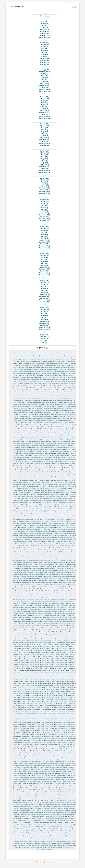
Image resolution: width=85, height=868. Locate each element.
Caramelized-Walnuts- (50, 433)
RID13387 (32, 667)
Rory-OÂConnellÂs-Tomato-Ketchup (40, 755)
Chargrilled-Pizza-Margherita (33, 445)
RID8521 (60, 734)
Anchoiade (65, 371)
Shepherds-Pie (18, 769)
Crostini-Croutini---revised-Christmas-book (36, 480)
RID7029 (51, 730)
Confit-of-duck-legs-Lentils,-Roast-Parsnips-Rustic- (34, 474)
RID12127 (67, 655)
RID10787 (67, 650)
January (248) (44, 281)
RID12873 (17, 663)
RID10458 (22, 648)
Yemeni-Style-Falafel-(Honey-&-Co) (26, 847)
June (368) (44, 134)
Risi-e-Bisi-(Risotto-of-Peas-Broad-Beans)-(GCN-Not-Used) (58, 741)
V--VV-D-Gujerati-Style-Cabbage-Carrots (35, 821)
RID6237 (69, 724)
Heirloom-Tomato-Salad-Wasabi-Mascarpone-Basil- (50, 538)
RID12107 (62, 655)
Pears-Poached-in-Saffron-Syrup (68, 613)
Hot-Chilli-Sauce (42, 542)
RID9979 (38, 741)
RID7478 (37, 732)
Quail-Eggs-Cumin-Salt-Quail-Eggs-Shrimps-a (42, 634)
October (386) (44, 87)
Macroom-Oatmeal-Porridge (20, 570)
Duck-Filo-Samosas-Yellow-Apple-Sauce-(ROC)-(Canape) (60, 497)
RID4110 (38, 716)
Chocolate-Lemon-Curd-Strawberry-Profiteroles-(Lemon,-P (40, 460)
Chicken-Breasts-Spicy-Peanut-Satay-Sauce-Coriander (31, 449)
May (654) (45, 105)
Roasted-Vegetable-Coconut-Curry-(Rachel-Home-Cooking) (62, 751)
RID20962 (26, 698)
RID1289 (22, 663)
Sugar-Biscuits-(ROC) (41, 794)
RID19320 (39, 694)
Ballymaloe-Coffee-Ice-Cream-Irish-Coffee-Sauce (32, 390)
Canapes (16, 429)
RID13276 (37, 665)
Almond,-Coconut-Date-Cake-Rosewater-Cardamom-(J (57, 369)
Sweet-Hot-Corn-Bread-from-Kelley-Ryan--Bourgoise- (49, 798)
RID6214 (60, 724)
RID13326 (17, 667)
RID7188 (56, 730)
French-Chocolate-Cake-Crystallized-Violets (51, 515)
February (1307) (44, 72)
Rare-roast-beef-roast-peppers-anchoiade (66, 638)
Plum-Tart (56, 624)
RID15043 (49, 677)
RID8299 (25, 734)
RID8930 (53, 737)
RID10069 (59, 644)
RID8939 (57, 737)
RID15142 (22, 679)
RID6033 (74, 720)
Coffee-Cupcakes (66, 470)
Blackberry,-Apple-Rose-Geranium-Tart (41, 410)
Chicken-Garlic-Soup (66, 449)
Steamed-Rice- (22, 792)
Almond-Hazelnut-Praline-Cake (34, 367)
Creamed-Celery (38, 478)
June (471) (44, 107)
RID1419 (69, 671)
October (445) (44, 169)
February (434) (44, 99)
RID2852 (21, 710)
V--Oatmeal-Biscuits (49, 819)
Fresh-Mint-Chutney (59, 519)
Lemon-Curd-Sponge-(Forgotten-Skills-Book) (33, 564)
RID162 (49, 683)
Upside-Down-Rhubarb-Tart (38, 819)
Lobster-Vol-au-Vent (29, 568)
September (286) (44, 167)
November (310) (44, 273)
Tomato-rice (16, 810)
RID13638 (40, 669)
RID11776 (22, 655)
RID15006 (35, 677)
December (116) (44, 194)
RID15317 (67, 679)
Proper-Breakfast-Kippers (42, 632)
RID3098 (19, 712)
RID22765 (26, 702)
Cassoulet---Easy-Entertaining (40, 441)
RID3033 (68, 710)
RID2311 (59, 702)
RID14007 (35, 671)
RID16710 (20, 687)
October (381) (44, 190)
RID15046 (54, 677)
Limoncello (42, 566)
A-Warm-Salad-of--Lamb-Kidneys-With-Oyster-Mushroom (62, 363)
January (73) (44, 199)
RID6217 (65, 724)
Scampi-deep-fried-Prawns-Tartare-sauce (30, 765)
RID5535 (63, 716)
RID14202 (74, 671)
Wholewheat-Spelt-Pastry (46, 839)
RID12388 (22, 659)
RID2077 (68, 696)
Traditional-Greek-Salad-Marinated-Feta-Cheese (33, 812)
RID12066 (47, 655)
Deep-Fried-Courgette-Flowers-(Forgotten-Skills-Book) (43, 494)
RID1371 (54, 669)
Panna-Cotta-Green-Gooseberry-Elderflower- (27, 611)
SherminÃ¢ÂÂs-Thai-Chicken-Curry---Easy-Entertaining (36, 769)
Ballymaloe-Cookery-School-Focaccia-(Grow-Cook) (40, 392)
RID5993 (56, 720)
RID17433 (36, 689)
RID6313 (42, 726)
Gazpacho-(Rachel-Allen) (45, 525)
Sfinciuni (58, 767)
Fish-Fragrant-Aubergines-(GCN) (44, 507)
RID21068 (41, 698)
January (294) (44, 335)
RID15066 (69, 677)
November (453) (44, 89)
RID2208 (25, 700)
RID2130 (55, 698)
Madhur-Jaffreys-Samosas (54, 570)
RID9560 (54, 739)
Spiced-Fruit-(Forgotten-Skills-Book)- (63, 784)
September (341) (44, 85)
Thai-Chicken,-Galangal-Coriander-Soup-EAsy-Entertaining (52, 804)
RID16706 (15, 687)
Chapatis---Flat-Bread (46, 443)
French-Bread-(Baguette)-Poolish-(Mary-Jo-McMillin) (28, 515)
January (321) (44, 97)
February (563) (44, 45)
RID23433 (16, 704)
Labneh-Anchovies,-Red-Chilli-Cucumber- (37, 558)
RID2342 (74, 702)
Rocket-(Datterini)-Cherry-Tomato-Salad (47, 753)
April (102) (44, 49)
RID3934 (55, 714)
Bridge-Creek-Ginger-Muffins (45, 419)
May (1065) (45, 78)
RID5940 (47, 720)
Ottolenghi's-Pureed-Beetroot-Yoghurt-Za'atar (61, 601)
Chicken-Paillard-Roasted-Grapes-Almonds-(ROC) (38, 451)
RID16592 (42, 685)
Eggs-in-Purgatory (34, 501)
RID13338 (22, 667)
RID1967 (17, 696)
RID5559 (68, 716)
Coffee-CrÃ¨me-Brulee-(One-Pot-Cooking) (52, 470)
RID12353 (72, 657)
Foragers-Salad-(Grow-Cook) (36, 513)
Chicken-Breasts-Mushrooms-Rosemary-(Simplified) (40, 447)
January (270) (44, 307)
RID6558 (33, 728)
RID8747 (33, 737)
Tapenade (57, 802)
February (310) (44, 201)
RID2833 (69, 708)
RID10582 (42, 650)
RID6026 (69, 720)
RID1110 (35, 652)
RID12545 (22, 661)
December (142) (44, 248)
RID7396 (19, 732)
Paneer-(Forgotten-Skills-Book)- (64, 607)
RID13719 (64, 669)
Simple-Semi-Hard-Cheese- (68, 771)
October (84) (44, 60)
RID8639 (15, 737)
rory (22, 755)
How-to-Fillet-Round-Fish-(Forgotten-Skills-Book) (64, 544)
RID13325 (72, 665)
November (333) (44, 300)
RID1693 (45, 687)
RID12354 (17, 659)
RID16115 (39, 683)
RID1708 (64, 687)
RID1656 (37, 685)
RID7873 (61, 732)
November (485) (44, 116)
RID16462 (74, 683)
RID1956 (73, 694)
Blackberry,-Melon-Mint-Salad (57, 410)
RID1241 (27, 659)
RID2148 (64, 698)
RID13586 (21, 669)
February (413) (44, 153)
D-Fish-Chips (54, 488)
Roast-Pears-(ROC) (26, 749)
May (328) (45, 234)
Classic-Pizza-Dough (22, 468)
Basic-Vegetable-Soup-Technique (37, 400)
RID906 (70, 737)
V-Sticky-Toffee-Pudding (47, 829)
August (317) (44, 165)
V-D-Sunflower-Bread (68, 825)
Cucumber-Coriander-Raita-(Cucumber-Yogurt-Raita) (29, 484)
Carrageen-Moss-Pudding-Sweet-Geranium (59, 437)
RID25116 (51, 706)
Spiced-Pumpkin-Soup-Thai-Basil (30, 788)
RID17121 (17, 689)
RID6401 (68, 726)
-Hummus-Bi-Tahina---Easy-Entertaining (30, 355)
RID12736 (47, 661)
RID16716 (25, 687)
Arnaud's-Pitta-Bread (42, 376)
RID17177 (22, 689)
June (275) (44, 317)
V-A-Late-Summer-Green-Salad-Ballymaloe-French (56, 821)
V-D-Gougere (59, 825)
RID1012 (68, 644)
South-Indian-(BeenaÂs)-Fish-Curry (39, 782)
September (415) (44, 113)
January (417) (44, 43)
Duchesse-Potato (29, 497)
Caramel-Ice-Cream (71, 429)
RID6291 (24, 726)
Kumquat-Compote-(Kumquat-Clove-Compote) (49, 556)
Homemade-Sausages (32, 542)
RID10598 (52, 650)
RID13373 (27, 667)
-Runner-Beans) (61, 355)
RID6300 (38, 726)
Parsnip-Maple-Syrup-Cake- (51, 611)
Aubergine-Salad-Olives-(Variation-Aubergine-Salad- (59, 376)
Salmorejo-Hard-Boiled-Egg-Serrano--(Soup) (30, 763)
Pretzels (34, 632)
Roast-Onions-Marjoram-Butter (54, 747)
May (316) (45, 261)
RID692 (43, 730)
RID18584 (50, 691)
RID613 (47, 722)
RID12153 (17, 657)
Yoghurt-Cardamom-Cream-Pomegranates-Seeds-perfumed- (48, 847)
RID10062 (54, 644)
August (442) (44, 111)
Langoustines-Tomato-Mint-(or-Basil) (52, 560)
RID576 (42, 718)
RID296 (47, 710)
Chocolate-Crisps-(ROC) (39, 458)
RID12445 (62, 659)
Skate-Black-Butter (42, 773)
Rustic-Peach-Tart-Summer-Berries (33, 757)
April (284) (44, 313)
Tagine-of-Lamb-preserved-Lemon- (33, 802)
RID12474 (67, 659)
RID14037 (40, 671)
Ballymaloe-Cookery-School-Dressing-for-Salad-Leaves (57, 390)
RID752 (41, 732)
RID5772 (51, 718)
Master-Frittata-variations (60, 577)
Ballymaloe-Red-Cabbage (46, 396)
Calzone (60, 427)
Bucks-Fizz (26, 421)
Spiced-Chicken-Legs (40, 784)
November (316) (44, 219)
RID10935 (25, 652)
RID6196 (47, 724)
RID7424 (28, 732)
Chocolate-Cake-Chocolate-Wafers (63, 456)
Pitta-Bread (24, 622)
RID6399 (64, 726)
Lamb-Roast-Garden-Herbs (23, 560)
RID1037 (67, 646)
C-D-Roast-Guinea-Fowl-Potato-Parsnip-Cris (35, 425)
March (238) (45, 311)
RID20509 (44, 696)
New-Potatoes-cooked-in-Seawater (68, 595)
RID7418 (24, 732)
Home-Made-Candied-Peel (69, 538)
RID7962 (70, 732)
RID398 (73, 714)
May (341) (45, 288)
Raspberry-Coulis (17, 640)
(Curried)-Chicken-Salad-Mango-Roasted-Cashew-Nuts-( (37, 357)
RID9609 (58, 739)
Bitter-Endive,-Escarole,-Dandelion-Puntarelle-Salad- (41, 408)
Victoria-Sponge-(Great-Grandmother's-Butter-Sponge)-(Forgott (55, 833)
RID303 (64, 710)
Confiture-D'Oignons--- (51, 474)
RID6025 (65, 720)
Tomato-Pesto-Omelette (70, 808)
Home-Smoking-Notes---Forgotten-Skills (22, 540)
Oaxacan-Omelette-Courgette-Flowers (60, 597)
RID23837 (55, 704)
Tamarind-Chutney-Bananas (48, 802)
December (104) (44, 37)
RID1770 (64, 689)
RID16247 (53, 683)
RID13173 (17, 665)
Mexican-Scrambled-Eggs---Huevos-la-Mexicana (32, 585)
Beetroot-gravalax (34, 404)
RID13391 (37, 667)
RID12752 (57, 661)
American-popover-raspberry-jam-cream (44, 371)
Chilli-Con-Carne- (50, 456)
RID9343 (15, 739)
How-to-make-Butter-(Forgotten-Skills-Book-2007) (56, 546)
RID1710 (69, 687)
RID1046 (32, 648)
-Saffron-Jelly (70, 355)
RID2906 (38, 710)
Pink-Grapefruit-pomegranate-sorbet (39, 620)
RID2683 (20, 708)
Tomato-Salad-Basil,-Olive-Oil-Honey (28, 810)
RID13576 (16, 669)
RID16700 (72, 685)
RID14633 (22, 675)
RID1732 (27, 689)
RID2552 (65, 706)
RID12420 (37, 659)
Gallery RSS (33, 862)
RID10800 (72, 650)
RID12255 (37, 657)
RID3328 (36, 712)
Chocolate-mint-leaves (59, 460)
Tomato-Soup (40, 810)
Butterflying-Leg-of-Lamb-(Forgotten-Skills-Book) (31, 423)
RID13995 (30, 671)
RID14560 (55, 673)
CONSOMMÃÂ (61, 474)
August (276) (44, 321)
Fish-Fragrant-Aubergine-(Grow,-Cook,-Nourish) (25, 507)
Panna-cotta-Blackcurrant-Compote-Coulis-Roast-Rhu (41, 609)
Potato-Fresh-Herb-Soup (30, 630)
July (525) (44, 54)
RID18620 (60, 691)
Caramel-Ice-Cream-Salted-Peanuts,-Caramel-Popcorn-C (27, 431)
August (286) (44, 294)
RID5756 (38, 718)
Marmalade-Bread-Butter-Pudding (48, 575)
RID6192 (38, 724)
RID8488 (51, 734)
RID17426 (31, 689)
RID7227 (60, 730)
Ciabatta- (18, 466)
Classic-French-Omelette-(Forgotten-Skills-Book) (41, 466)
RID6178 (20, 724)
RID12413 (32, 659)
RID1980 (21, 696)
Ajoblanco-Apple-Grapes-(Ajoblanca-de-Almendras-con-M (46, 365)
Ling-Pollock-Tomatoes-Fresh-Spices (54, 566)
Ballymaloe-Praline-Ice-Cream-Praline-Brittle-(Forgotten (27, 396)
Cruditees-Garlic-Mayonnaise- (31, 482)
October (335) (44, 325)
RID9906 (20, 741)
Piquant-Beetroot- (17, 622)
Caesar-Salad (55, 427)
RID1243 (57, 659)
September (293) (44, 323)
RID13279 (42, 665)
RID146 (74, 673)
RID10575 (32, 650)
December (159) (44, 91)
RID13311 (67, 665)
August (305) (44, 213)
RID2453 (29, 706)
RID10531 (67, 648)
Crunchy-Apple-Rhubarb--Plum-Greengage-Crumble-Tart (51, 482)
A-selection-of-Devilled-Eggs (42, 363)
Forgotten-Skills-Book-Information (51, 513)
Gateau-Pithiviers (35, 525)
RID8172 (16, 734)
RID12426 (52, 659)
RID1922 (35, 694)
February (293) (44, 228)
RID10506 (62, 648)
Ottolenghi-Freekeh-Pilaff (45, 601)
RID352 (48, 712)
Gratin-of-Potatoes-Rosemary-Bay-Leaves (53, 531)
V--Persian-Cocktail (59, 819)
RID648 (29, 728)
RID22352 (49, 700)
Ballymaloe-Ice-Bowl (55, 394)
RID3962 (64, 714)
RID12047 (42, 655)
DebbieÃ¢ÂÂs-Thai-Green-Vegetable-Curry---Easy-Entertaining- (49, 492)
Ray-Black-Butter (47, 640)
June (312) (44, 26)
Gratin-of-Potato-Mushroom (36, 531)
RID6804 (25, 730)
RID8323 (38, 734)
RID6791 (16, 730)
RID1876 (69, 691)
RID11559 (74, 652)
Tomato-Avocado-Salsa (48, 806)
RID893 (49, 737)
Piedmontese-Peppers (56, 618)
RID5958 (51, 720)
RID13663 (45, 669)
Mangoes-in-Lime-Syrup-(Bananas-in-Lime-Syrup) (28, 572)
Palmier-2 (28, 605)
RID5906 (24, 720)
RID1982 (26, 696)
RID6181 (24, 724)
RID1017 (22, 646)
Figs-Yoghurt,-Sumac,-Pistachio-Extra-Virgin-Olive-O (46, 505)
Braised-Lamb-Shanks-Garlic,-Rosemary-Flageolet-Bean (63, 415)
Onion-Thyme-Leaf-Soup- (45, 599)
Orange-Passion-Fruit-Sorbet (57, 599)
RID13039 (42, 663)
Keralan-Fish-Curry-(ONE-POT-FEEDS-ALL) (28, 554)
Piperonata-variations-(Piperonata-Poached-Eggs (64, 620)
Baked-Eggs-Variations (62, 384)
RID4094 (25, 716)
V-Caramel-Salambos (57, 823)
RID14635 (32, 675)
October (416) (44, 115)
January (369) (44, 124)
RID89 (45, 737)
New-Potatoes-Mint (17, 597)
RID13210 (27, 665)
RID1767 (59, 689)
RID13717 (59, 669)
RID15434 (52, 681)
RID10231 (37, 646)
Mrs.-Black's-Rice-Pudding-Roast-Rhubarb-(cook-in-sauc (39, 591)
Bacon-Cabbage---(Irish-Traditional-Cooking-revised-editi (43, 384)
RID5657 (25, 718)
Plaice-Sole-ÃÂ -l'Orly (26, 624)
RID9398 (37, 739)
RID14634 (27, 675)
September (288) (44, 242)
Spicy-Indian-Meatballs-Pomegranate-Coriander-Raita (51, 788)
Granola (25, 529)
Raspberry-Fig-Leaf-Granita (28, 640)
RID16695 (62, 685)
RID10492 (51, 648)
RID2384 (60, 704)
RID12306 (57, 657)
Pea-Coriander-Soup (26, 613)
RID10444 (17, 648)
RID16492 (22, 685)
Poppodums (70, 628)
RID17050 (60, 687)
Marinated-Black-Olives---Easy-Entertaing (30, 575)
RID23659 (31, 704)
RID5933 (38, 720)
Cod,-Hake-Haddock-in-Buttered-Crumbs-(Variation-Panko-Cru (49, 468)
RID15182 (37, 679)
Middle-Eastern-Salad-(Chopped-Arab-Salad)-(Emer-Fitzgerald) (59, 585)
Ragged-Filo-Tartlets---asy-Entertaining (33, 638)
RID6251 (16, 726)
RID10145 (17, 646)
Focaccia (65, 511)
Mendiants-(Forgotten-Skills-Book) (39, 581)
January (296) (44, 226)
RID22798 (36, 702)
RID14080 (45, 671)
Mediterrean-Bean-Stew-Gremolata (40, 579)
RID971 (66, 739)
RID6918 (38, 730)
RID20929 (16, 698)
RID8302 (33, 734)
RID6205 (51, 724)
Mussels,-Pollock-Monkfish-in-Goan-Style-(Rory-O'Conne (41, 595)
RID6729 (68, 728)
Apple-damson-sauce (24, 374)
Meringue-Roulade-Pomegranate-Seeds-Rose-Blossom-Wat (43, 583)
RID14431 (25, 673)
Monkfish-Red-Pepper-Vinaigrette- (66, 587)
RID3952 (60, 714)
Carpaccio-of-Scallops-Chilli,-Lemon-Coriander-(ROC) (52, 435)
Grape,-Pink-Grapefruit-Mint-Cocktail (54, 529)
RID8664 (19, 737)
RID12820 (62, 661)
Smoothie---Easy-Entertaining (31, 780)
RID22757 (21, 702)
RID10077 (64, 644)
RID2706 (33, 708)
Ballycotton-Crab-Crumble (37, 386)
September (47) (44, 31)
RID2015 (35, 696)
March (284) (45, 230)
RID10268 (57, 646)
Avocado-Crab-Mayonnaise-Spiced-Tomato (54, 382)
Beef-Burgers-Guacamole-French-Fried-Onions (50, 402)
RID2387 (69, 704)
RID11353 (49, 652)
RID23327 (69, 702)
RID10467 (37, 648)
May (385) (45, 24)
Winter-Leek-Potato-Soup (41, 843)
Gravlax (65, 531)
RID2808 (60, 708)
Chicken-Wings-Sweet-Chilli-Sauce (31, 453)
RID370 (70, 712)
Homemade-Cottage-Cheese (38, 540)
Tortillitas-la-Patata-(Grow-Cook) (63, 810)
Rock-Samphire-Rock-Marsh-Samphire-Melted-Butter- (25, 753)
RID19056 (21, 694)
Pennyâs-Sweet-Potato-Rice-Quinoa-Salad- (49, 616)
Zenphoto (53, 862)
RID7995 (74, 732)
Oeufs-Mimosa (73, 597)
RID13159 (72, 663)
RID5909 (29, 720)
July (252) (44, 292)
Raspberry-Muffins (39, 640)
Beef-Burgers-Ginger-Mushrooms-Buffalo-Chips (28, 402)
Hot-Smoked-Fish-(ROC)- (66, 542)
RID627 (20, 726)
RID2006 (30, 696)
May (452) (45, 132)
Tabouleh (62, 800)
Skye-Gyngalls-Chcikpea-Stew (54, 773)
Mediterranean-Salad (27, 579)
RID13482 (57, 667)
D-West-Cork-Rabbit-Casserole (52, 490)
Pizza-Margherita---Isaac (45, 622)
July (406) (44, 211)
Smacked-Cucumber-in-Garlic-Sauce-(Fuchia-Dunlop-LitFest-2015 (41, 776)
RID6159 (60, 722)
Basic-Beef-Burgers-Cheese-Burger (32, 398)
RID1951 (68, 694)
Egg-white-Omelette (67, 499)
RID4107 (34, 716)
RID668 (51, 728)
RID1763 (50, 689)
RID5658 (29, 718)
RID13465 (52, 667)
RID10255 (52, 646)
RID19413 (50, 694)
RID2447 (24, 706)
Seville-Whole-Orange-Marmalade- (47, 767)
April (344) (44, 205)
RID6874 (34, 730)
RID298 (51, 710)
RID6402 (73, 726)
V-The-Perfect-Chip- (31, 831)
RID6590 (42, 728)
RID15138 (74, 677)
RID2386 (64, 704)
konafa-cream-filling (34, 556)
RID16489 (17, 685)
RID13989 (25, 671)
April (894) (44, 76)
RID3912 (46, 714)
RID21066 (36, 698)
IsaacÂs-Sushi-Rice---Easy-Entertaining (23, 550)
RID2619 (69, 706)
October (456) (44, 141)
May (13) (44, 342)
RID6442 (25, 728)
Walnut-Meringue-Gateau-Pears (51, 835)
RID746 (33, 732)
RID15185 (47, 679)
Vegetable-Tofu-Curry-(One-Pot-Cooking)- (31, 833)
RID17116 (74, 687)
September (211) (44, 269)
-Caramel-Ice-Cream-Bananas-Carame (55, 353)
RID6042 (16, 722)
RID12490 (72, 659)
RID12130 (72, 655)
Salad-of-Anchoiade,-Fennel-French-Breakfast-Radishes (36, 759)
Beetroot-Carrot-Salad (25, 404)
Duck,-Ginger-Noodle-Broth (42, 499)
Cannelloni (63, 429)
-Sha (74, 355)
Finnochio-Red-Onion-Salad (65, 505)
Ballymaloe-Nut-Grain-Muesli (67, 394)
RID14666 (37, 675)
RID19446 (59, 694)
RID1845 (40, 691)
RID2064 (54, 696)
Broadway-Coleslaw (56, 419)
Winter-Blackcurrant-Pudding (39, 841)
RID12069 (57, 655)
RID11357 (54, 652)
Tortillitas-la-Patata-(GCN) (49, 810)
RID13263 (32, 665)
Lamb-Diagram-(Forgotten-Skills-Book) (56, 558)
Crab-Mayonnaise (18, 478)
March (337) (45, 338)
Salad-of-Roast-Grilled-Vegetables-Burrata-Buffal (56, 761)
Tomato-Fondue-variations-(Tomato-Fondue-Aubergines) (43, 808)
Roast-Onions (57, 745)
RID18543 (44, 691)
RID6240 (74, 724)
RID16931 (50, 687)
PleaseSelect (35, 624)
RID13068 (62, 663)
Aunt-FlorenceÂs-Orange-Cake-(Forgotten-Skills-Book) (52, 378)
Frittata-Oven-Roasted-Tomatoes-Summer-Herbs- (53, 523)
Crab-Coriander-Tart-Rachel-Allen (68, 476)
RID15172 (27, 679)
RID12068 (52, 655)
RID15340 (72, 679)
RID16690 (57, 685)
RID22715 (16, 702)
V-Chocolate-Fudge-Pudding (26, 825)
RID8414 (46, 734)
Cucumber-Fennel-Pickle (47, 484)
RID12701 (37, 661)
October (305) (44, 271)
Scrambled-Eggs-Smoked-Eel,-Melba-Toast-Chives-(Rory (53, 765)
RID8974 (62, 737)
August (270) (44, 267)
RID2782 (51, 708)
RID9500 (45, 739)
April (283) (44, 259)
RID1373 (69, 669)
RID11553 (69, 652)
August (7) (44, 56)
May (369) (45, 207)
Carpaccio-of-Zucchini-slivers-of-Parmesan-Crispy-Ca (37, 437)
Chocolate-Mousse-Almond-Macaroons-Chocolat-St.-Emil (43, 462)
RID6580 (38, 728)
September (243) (44, 296)
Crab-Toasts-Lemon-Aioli (28, 478)
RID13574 (72, 667)
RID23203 (64, 702)
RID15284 (62, 679)
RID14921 (20, 677)
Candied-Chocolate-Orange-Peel (26, 429)
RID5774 (55, 718)
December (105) (44, 275)
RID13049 (52, 663)
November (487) (44, 143)
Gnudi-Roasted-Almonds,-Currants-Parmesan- (53, 527)
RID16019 (24, 683)
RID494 (51, 716)
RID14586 (65, 673)
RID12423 (47, 659)
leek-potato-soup (26, 562)
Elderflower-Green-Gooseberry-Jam (67, 501)
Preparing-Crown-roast (26, 632)
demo (57, 494)
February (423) (44, 126)
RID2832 (65, 708)
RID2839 (74, 708)
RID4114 (43, 716)
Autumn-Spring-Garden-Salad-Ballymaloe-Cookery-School (30, 382)
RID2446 (20, 706)
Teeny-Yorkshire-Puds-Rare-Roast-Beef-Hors (28, 804)
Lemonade (37, 566)
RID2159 (73, 698)
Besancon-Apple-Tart (60, 406)
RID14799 (47, 675)
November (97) (44, 62)
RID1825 (20, 691)
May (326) (45, 315)
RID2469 (33, 706)
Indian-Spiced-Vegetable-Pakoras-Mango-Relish (49, 548)
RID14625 (17, 675)
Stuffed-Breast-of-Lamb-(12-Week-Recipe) (26, 794)
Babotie (28, 384)
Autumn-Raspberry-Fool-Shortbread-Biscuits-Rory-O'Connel (44, 380)
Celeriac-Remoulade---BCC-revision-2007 (31, 443)
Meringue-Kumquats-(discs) (23, 583)
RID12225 (32, 657)
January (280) (44, 253)
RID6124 (43, 722)
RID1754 (46, 689)
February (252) (44, 282)
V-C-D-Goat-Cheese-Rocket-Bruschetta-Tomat (41, 823)
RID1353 (62, 667)
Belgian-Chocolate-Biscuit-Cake (48, 406)
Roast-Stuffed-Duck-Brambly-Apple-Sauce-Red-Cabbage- (34, 751)
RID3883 (37, 714)
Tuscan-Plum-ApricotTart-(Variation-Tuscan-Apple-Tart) (58, 817)
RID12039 (37, 655)
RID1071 (62, 650)
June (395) (44, 263)
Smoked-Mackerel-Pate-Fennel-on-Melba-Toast (36, 778)
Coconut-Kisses (31, 468)
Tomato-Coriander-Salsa (24, 808)
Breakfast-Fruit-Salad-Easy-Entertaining (28, 419)
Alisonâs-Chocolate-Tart (20, 367)
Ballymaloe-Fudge (19, 394)
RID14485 (44, 673)
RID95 (41, 739)
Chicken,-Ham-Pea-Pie (45, 453)
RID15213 (52, 679)
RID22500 (68, 700)
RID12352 (67, 657)
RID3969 (68, 714)
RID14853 (62, 675)
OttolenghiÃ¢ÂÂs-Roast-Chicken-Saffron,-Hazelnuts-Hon (27, 603)
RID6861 (29, 730)
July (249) (44, 265)
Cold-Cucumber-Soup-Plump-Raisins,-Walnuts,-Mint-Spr (38, 472)
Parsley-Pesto (41, 611)
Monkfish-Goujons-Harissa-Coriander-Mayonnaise (47, 587)
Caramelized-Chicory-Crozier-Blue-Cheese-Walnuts (32, 433)
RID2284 (41, 702)
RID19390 (44, 694)
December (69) (44, 145)
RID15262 (57, 679)
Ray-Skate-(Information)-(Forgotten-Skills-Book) (62, 640)
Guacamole (43, 536)
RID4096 (29, 716)
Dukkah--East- (52, 499)
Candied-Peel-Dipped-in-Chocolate (42, 429)
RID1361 (30, 669)
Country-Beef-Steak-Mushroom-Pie (40, 476)
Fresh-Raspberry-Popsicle (35, 521)
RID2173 (16, 700)
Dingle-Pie (61, 494)
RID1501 (39, 677)
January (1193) (44, 70)
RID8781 (37, 737)
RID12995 (37, 663)
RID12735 (42, 661)
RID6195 (42, 724)
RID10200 (27, 646)
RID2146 (60, 698)
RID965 (62, 739)
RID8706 (28, 737)
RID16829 (36, 687)
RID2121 (51, 698)
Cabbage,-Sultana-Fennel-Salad (44, 427)
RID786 (53, 732)
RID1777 (72, 689)
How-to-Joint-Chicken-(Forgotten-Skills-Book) (23, 546)
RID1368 (50, 669)
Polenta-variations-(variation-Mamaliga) (35, 628)
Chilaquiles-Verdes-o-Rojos (40, 456)
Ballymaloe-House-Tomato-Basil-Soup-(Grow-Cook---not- (37, 394)
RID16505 (27, 685)
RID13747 (15, 671)
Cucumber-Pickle (58, 484)
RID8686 (24, 737)
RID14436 (30, 673)
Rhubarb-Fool (28, 644)
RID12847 (72, 661)
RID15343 (17, 681)
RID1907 (26, 694)
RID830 (29, 734)
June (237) (44, 290)
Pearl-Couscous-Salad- (54, 613)
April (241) (44, 232)
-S (66, 355)
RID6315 (47, 726)
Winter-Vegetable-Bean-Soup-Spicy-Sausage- (46, 845)
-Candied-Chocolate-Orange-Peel (38, 353)
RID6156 (56, 722)
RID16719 (30, 687)
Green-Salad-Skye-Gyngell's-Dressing (46, 533)
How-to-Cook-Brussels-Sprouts (45, 544)
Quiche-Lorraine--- (18, 636)
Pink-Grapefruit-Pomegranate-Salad (22, 620)
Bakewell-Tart (27, 386)
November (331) (44, 327)
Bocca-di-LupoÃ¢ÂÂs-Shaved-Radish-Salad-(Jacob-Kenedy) (34, 415)
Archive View (41, 862)
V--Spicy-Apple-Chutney (69, 819)
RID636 (55, 726)
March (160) (45, 182)
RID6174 (73, 722)
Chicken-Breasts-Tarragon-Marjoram (52, 449)
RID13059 (57, 663)
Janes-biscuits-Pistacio (29, 552)
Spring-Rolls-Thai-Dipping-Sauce (61, 790)
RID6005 (60, 720)
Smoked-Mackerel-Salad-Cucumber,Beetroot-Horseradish (61, 778)
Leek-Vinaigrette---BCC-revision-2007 (39, 562)
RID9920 (24, 741)
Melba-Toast (16, 581)
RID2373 (36, 704)
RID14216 (15, 673)
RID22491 (63, 700)
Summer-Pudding (32, 796)
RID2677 (74, 706)
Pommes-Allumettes (62, 628)
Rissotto (28, 743)
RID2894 (34, 710)
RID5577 (72, 716)
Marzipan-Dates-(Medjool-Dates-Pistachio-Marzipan (42, 577)
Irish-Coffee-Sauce (71, 548)
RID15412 (37, 681)
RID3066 (15, 712)
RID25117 (56, 706)
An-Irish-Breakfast (58, 371)
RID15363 (32, 681)
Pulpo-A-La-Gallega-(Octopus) (24, 634)
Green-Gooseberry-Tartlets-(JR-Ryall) (28, 533)
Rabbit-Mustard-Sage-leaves (29, 636)
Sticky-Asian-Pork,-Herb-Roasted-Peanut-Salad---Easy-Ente (40, 792)
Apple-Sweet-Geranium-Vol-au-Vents (38, 374)
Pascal (59, 611)
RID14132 (55, 671)
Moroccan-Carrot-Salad (19, 589)
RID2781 (47, 708)
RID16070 (29, 683)
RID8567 (64, 734)
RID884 (41, 737)
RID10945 (30, 652)
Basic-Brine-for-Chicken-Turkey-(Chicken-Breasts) (52, 398)
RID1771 (68, 689)
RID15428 (42, 681)
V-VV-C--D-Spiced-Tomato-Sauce (44, 831)
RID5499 (59, 716)
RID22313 (44, 700)
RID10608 (57, 650)
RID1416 (65, 671)
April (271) (44, 157)
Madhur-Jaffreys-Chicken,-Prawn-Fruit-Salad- (37, 570)
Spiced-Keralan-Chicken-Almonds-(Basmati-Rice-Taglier (47, 786)
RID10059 (44, 644)
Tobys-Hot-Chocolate (37, 806)
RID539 (55, 716)
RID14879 (72, 675)
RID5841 (20, 720)
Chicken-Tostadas (18, 453)
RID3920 (51, 714)
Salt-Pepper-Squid (52, 763)
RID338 (41, 712)
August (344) (44, 83)
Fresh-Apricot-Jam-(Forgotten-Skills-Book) (66, 517)
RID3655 (61, 712)
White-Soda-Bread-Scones (33, 839)
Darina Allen (62, 490)
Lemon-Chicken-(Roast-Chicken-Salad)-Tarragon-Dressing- (61, 562)
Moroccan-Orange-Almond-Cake (32, 589)
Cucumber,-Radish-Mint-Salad (69, 484)
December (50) (44, 64)
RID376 (25, 714)
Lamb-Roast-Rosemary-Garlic (36, 560)
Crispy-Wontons (22, 480)
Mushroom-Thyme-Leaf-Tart (56, 593)
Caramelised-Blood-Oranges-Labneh (49, 431)
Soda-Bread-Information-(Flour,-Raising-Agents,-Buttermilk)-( (52, 780)
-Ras (56, 355)
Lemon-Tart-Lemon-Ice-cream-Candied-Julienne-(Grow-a (57, 564)
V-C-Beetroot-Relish (26, 823)
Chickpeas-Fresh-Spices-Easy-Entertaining (23, 456)
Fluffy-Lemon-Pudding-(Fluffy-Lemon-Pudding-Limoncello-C (48, 511)
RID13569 (67, 667)
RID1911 (30, 694)
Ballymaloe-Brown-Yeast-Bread (51, 388)
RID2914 (43, 710)
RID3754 (21, 714)
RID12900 (32, 663)
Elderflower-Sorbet (18, 503)
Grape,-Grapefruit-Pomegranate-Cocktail (36, 529)
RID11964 (32, 655)
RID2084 (72, 696)
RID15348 (27, 681)
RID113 (44, 652)
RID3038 (72, 710)
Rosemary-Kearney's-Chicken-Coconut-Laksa (60, 755)
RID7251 (68, 730)
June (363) (44, 209)
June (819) (44, 80)
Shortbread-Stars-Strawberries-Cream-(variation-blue (26, 771)
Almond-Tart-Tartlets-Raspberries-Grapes (35, 369)
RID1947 (64, 694)
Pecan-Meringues (18, 616)
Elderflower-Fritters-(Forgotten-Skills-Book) (48, 501)
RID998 (42, 741)
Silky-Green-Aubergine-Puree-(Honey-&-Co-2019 (50, 771)
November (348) (44, 192)
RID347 (45, 712)
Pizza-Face (36, 622)
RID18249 (15, 691)
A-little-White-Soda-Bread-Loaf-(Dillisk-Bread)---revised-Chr (33, 361)
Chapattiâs (54, 443)
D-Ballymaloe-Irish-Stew (45, 488)
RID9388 (24, 739)
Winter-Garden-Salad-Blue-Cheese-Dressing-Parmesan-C (59, 841)
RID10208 (32, 646)
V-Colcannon (36, 825)
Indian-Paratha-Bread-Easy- (31, 548)
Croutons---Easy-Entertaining (53, 480)
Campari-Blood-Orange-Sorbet (69, 427)
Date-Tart (68, 490)
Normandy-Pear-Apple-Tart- (44, 597)
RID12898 (27, 663)
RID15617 (67, 681)
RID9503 (49, 739)
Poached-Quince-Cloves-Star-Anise (34, 626)
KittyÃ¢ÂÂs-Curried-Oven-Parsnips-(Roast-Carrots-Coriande (53, 554)
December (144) (44, 118)
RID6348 (51, 726)
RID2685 (24, 708)
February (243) (44, 309)
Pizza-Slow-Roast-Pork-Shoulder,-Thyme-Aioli (62, 622)
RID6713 (64, 728)
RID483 (47, 716)
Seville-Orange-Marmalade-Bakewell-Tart (29, 767)
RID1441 (20, 673)
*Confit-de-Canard (55, 357)
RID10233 (42, 646)
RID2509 (46, 706)
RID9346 (19, 739)
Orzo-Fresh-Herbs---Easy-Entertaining (30, 601)
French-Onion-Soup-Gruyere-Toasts (28, 517)
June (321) (44, 161)
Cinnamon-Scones (25, 466)
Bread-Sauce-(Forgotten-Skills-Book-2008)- (45, 417)
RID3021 (60, 710)
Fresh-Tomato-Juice (59, 521)
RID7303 (15, 732)
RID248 (42, 706)
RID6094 (34, 722)
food (28, 513)
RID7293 (73, 730)
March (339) (45, 155)
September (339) (44, 140)
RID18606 (55, 691)
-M (54, 355)
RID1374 (73, 669)
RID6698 (60, 728)
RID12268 (48, 657)
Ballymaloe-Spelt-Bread (58, 396)
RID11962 (27, 655)
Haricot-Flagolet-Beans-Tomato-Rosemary (67, 536)
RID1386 (20, 671)
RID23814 (50, 704)
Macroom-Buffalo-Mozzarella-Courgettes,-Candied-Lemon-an (60, 568)
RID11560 (17, 655)
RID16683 (47, 685)
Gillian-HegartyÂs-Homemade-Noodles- (61, 525)
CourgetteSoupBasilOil (54, 476)
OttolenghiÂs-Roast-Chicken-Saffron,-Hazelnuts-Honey (55, 603)
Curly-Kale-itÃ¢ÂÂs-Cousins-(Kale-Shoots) (42, 486)
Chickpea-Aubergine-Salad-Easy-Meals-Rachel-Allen (63, 453)
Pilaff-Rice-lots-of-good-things (69, 618)
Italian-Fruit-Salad (63, 550)
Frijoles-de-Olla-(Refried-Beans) (34, 523)
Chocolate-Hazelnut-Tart (61, 458)
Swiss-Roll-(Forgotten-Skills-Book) (51, 800)
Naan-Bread (57, 595)
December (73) (44, 221)
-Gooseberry (68, 353)
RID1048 (42, 648)
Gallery (11, 7)
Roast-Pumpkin (17, 751)
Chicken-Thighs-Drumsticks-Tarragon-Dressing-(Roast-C (63, 451)
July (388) (44, 163)
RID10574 (27, 650)
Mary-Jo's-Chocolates (61, 575)
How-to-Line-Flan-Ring (39, 546)
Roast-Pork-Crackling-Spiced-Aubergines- (65, 749)
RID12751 (52, 661)
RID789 (65, 732)
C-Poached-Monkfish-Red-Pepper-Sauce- (26, 427)
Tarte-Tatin (62, 802)
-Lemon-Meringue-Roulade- (46, 355)
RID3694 (66, 712)
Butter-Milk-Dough (34, 421)
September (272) (44, 188)
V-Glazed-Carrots (41, 827)
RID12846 (67, 661)
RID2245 (58, 700)
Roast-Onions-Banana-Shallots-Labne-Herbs (36, 747)
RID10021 (34, 644)
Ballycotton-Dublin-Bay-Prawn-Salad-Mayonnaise (54, 386)
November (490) (44, 246)
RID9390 (28, 739)
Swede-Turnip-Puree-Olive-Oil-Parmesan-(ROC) (25, 798)
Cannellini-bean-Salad (55, 429)
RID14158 (60, 671)
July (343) (44, 109)
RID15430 (47, 681)
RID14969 (25, 677)
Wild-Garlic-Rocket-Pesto (58, 839)
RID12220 (27, 657)
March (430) (45, 101)
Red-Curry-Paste (30, 642)
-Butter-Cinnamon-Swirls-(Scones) (22, 353)
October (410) (44, 217)
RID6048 (20, 722)
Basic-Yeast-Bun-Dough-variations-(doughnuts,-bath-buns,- (59, 400)
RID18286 (25, 691)
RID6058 (25, 722)
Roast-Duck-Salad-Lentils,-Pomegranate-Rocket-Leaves (34, 745)
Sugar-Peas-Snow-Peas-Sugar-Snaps (55, 794)
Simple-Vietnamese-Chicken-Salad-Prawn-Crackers (26, 773)
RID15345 (22, 681)
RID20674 (58, 696)
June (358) (44, 236)
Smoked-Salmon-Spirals (18, 780)
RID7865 (57, 732)
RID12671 (32, 661)
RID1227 (52, 657)
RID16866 (41, 687)
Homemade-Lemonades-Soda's (53, 540)
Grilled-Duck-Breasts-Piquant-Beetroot (64, 533)
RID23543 (26, 704)
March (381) (45, 128)
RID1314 (67, 663)
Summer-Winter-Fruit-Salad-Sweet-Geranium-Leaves (48, 796)
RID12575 (27, 661)
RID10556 (17, 650)
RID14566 (60, 673)
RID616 (64, 722)
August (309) (44, 240)
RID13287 (52, 665)
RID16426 (69, 683)
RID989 (16, 741)
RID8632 (73, 734)
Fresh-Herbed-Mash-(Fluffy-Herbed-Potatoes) (44, 519)
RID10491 (46, 648)
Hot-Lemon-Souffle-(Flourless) (53, 542)
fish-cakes (74, 505)
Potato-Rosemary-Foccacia (42, 630)
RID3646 (57, 712)
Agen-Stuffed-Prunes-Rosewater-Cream (23, 365)
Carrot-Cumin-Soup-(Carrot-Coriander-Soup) (42, 439)
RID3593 (53, 712)
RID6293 (33, 726)
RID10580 (37, 650)
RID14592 (70, 673)
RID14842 (52, 675)
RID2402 (15, 706)
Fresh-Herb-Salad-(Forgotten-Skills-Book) (23, 519)
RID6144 (51, 722)
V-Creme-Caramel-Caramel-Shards (48, 825)
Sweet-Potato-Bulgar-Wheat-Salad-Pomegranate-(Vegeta (30, 800)
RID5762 (46, 718)
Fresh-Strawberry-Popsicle (48, 521)
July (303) (44, 319)
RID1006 (49, 644)
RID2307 (55, 702)
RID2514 (60, 706)
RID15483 (57, 681)
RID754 (45, 732)
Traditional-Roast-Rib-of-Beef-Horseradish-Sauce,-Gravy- (49, 814)
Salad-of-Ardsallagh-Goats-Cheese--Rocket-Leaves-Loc (62, 759)
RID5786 (60, 718)
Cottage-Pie (68, 474)
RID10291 (62, 646)
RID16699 (67, 685)
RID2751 (42, 708)
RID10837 (20, 652)
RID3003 (55, 710)
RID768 (49, 732)
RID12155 (22, 657)
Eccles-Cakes (59, 499)
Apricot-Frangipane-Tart (65, 374)
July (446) (44, 184)
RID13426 (42, 667)
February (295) (44, 255)
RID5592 (16, 718)
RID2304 (50, 702)
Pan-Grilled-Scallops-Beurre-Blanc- (64, 605)
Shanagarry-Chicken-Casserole (67, 767)
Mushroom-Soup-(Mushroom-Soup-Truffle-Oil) (38, 593)
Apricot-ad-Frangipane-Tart (53, 374)
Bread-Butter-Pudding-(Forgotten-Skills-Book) (24, 417)
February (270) (44, 337)
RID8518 (55, 734)
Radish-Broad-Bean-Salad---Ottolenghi (51, 636)
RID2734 (38, 708)
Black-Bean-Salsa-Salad (59, 408)
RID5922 (33, 720)
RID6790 (73, 728)
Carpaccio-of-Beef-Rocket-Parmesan (31, 435)
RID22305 (39, 700)
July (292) (44, 27)
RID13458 (47, 667)
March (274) (45, 284)
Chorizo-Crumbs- (30, 464)
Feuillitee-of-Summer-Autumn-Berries (25, 505)
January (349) (44, 178)
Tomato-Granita (60, 808)
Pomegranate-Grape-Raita (51, 628)
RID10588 (47, 650)
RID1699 (55, 687)
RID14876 (67, 675)
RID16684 (52, 685)
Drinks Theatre (20, 496)
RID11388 (59, 652)
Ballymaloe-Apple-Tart (38, 388)
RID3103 (24, 712)
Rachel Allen (39, 636)
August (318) (44, 138)
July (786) (44, 82)
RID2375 (41, 704)
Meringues (60, 583)
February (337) (44, 180)
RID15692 (72, 681)
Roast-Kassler (50, 745)
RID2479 (37, 706)
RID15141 (17, 679)
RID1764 (55, 689)
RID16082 (34, 683)
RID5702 (34, 718)
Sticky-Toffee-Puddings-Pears (61, 792)
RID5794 (73, 718)
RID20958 (21, 698)
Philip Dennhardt (31, 618)
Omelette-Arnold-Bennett (33, 599)
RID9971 (29, 741)
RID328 (32, 712)
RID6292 (29, 726)
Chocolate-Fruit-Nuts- (50, 458)
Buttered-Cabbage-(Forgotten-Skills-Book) (48, 421)
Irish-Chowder (63, 548)
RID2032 (39, 696)
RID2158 (69, 698)
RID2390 (73, 704)
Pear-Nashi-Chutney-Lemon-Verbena (40, 613)
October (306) (44, 298)
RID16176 (44, 683)
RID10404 (72, 646)
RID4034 (17, 716)
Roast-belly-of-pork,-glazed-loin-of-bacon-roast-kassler (43, 743)
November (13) (44, 35)
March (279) (45, 203)
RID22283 (34, 700)
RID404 (21, 716)
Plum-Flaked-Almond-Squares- (46, 624)
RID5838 (15, 720)
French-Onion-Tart (41, 517)
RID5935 (42, 720)
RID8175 (20, 734)
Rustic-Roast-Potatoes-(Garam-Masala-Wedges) (53, 757)
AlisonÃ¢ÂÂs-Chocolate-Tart (67, 365)
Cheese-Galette (24, 447)
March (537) (45, 47)
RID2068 (63, 696)
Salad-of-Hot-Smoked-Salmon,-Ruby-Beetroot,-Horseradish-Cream (29, 761)
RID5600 (20, 718)
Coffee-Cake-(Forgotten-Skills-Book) (34, 470)
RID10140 (73, 644)
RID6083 (29, 722)
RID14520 (50, 673)
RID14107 (50, 671)
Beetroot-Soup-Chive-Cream (64, 404)
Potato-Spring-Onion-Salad (55, 630)
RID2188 (20, 700)
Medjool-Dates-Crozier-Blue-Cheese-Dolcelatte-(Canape (62, 579)
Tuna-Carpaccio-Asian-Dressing (38, 817)
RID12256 (42, 657)
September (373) (44, 215)
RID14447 (39, 673)
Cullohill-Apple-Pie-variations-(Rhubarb (22, 486)
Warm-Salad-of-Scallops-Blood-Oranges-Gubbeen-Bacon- (53, 837)
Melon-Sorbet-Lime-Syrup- (25, 581)
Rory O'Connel (27, 755)
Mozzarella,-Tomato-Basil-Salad (56, 589)
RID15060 (64, 677)
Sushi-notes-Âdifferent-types (68, 796)
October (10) (44, 33)
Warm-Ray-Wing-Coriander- (66, 835)
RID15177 (32, 679)
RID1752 (41, 689)
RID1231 (62, 657)
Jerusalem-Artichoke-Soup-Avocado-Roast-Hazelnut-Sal (48, 552)
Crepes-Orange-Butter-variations (49, 478)
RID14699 (42, 675)
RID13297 (57, 665)
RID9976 (33, 741)
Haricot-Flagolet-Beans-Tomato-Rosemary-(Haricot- (26, 538)
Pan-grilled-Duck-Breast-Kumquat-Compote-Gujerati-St (43, 605)
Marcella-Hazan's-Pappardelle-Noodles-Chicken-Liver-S (53, 572)
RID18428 (35, 691)
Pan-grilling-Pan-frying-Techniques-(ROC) (46, 607)
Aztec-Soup (23, 384)
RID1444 (35, 673)
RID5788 (64, 718)
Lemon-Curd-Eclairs (18, 564)
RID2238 (54, 700)
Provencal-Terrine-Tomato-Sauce (56, 632)
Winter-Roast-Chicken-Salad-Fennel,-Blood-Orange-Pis (60, 843)
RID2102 (31, 698)
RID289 (30, 710)
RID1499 (30, 677)
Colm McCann (54, 472)
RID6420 (16, 728)
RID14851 (57, 675)
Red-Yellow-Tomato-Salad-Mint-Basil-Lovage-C (45, 642)
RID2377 (45, 704)
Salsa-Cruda (44, 763)
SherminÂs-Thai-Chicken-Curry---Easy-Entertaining (62, 769)
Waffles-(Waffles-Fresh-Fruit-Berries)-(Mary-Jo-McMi (32, 835)
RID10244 (47, 646)
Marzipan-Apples (26, 577)
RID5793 (69, 718)
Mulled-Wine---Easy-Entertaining (61, 591)
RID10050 (39, 644)
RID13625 (35, 669)
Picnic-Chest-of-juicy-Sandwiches (43, 618)
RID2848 (17, 710)
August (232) (44, 29)
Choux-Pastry (37, 464)
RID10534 (72, 648)
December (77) (44, 302)
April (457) (44, 103)
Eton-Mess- (55, 503)
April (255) (44, 22)
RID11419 (64, 652)
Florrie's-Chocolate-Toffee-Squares (62, 509)
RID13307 (62, 665)
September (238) (44, 58)
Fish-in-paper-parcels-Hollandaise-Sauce (27, 509)
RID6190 (33, 724)
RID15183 (42, 679)
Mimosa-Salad (31, 587)
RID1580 (15, 683)
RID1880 (16, 694)
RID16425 (64, 683)
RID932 (74, 737)
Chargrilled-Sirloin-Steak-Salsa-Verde (48, 445)
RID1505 (59, 677)
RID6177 (15, 724)
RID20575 (49, 696)
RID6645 (47, 728)
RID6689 (55, 728)
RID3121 (28, 712)
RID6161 (68, 722)
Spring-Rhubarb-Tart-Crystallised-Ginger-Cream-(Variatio (40, 790)
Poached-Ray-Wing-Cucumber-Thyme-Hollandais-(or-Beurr (56, 626)
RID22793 (31, 702)
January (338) (44, 151)
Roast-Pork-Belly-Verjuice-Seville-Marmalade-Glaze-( (43, 749)
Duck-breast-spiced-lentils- (40, 497)
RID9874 (74, 739)
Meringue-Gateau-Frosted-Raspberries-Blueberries (59, 581)
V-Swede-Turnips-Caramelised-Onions (62, 829)
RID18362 (30, 691)
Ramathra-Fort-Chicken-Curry (49, 638)
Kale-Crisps (64, 552)
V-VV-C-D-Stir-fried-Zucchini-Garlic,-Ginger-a (62, 831)
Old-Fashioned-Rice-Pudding (20, 599)
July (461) (44, 136)
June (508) (44, 52)
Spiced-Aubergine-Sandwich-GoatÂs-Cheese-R (60, 782)
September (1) (44, 16)
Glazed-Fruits (39, 527)
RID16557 (32, 685)
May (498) (45, 159)
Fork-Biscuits (62, 513)
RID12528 (17, 661)
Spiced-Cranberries (50, 784)
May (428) (45, 51)
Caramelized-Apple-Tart (63, 431)
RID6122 (38, 722)
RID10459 (27, 648)
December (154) (44, 329)
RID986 (70, 739)
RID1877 (74, 691)
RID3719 (74, 712)
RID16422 (58, 683)
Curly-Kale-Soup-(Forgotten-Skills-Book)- (62, 486)
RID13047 (47, 663)
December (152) (44, 172)
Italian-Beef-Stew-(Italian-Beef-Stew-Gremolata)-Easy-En (46, 550)
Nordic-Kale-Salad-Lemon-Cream (30, 597)
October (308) (44, 244)
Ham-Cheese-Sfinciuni (51, 536)
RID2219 (29, 700)
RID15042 (44, 677)
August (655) (44, 186)
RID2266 (73, 700)
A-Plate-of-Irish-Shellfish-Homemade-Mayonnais (58, 361)
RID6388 (60, 726)
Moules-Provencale (44, 589)
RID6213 (56, 724)
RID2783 (56, 708)
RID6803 (20, 730)
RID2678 (15, 708)
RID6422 (20, 728)
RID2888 (26, 710)
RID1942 (54, 694)
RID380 (29, 714)
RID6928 (47, 730)
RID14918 (15, 677)
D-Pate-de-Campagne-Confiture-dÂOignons (34, 490)
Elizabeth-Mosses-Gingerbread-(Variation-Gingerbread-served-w (37, 503)
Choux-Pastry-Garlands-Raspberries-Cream (51, 464)
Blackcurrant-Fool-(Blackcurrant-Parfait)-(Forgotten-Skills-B (39, 413)
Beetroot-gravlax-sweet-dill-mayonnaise (48, 404)
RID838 (42, 734)
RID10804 (15, 652)
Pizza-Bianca (30, 622)
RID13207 (22, 665)
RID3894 (42, 714)
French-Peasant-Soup (50, 517)
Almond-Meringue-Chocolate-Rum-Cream (51, 367)
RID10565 (22, 650)
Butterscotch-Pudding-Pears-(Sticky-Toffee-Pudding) (55, 423)
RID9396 (32, 739)
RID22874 (45, 702)
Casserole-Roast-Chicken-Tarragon (24, 441)
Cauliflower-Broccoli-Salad (53, 441)
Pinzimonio (50, 620)
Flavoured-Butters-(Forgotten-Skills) (45, 509)
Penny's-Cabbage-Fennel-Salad (30, 616)
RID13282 (47, 665)
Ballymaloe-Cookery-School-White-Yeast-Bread (63, 392)
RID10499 (56, 648)
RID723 (64, 730)
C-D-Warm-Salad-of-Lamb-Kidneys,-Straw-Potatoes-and (59, 425)
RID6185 (29, 724)
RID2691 (29, 708)
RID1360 (26, 669)
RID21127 (46, 698)
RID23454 (21, 704)
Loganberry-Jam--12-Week (40, 568)
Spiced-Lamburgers (65, 786)
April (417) (44, 130)
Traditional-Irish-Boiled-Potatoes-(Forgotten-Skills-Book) (58, 812)
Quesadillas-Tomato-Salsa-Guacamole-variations (64, 634)
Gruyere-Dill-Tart (36, 536)
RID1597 (19, 683)
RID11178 (40, 652)
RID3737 (17, 714)
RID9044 (66, 737)
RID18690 (65, 691)
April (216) (44, 286)
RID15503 (62, 681)
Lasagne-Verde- (64, 560)
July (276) (44, 238)
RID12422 (42, 659)
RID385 (33, 714)
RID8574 (68, 734)
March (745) (45, 74)
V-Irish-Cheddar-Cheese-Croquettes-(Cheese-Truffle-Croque (60, 827)
